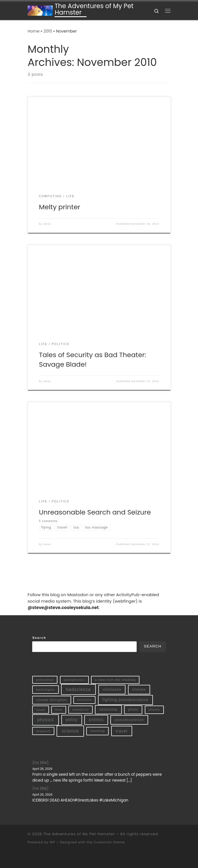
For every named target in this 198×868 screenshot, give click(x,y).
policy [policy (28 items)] (72, 720)
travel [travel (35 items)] (122, 731)
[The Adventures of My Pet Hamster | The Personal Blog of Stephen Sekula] (40, 10)
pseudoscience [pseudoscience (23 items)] (129, 720)
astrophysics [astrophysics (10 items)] (74, 680)
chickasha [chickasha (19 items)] (112, 689)
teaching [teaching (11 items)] (97, 731)
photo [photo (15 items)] (133, 709)
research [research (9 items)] (43, 731)
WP (53, 842)
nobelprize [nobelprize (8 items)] (81, 709)
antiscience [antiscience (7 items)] (45, 680)
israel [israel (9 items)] (41, 710)
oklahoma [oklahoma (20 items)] (108, 709)
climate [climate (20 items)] (139, 689)
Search (39, 638)
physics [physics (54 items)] (46, 720)
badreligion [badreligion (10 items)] (46, 690)
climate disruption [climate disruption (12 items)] (52, 700)
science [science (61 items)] (70, 731)
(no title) (40, 763)
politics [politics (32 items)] (96, 720)
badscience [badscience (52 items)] (79, 689)
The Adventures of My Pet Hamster (79, 834)
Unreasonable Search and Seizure (95, 512)
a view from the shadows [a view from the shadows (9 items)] (115, 680)
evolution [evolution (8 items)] (84, 700)
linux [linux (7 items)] (59, 709)
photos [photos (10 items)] (154, 709)
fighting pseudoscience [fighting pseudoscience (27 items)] (125, 700)
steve (47, 224)
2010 (48, 31)
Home (34, 31)
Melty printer (60, 207)
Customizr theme (109, 842)
